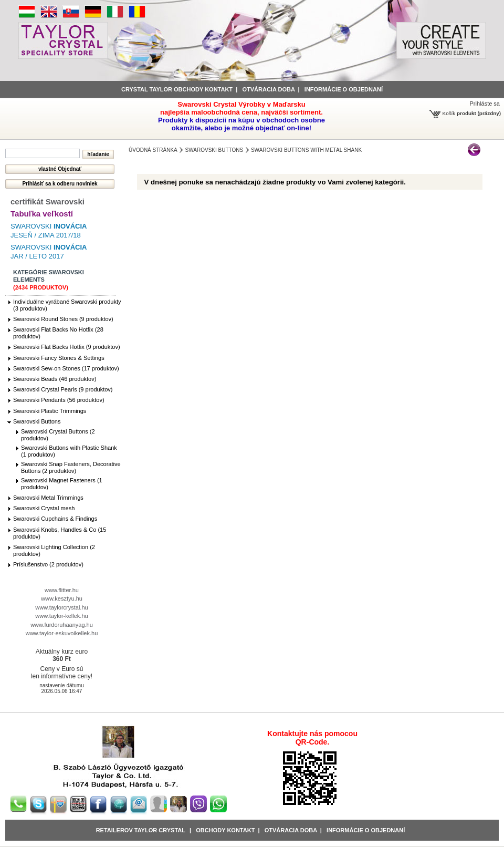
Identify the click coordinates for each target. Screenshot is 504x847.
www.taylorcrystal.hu (61, 607)
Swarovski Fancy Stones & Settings (59, 358)
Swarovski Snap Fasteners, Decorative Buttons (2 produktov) (71, 467)
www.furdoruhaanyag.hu (62, 625)
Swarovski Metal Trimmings (48, 498)
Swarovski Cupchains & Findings (55, 519)
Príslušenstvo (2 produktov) (48, 564)
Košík (449, 113)
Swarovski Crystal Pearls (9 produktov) (63, 389)
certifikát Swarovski (48, 202)
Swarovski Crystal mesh (44, 508)
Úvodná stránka (153, 150)
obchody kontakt (225, 830)
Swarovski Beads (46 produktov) (55, 379)
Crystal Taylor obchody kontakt (177, 89)
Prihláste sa (485, 104)
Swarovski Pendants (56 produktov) (59, 400)
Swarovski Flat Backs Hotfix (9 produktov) (67, 347)
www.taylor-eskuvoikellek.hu (62, 633)
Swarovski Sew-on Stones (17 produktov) (66, 368)
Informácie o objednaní (366, 830)
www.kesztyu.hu (62, 598)
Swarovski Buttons (37, 421)
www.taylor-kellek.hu (61, 616)
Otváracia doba (268, 89)
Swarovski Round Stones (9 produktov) (63, 319)
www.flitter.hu (62, 590)
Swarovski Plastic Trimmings (50, 411)
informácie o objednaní (344, 89)
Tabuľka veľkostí (42, 214)
